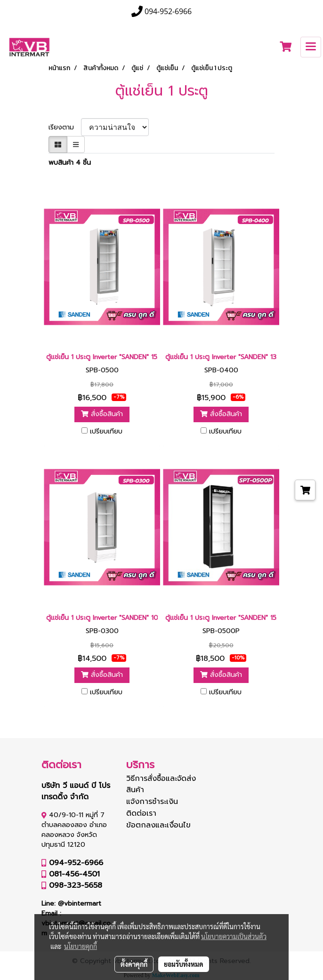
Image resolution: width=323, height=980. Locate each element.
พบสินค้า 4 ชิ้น (70, 163)
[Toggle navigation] (311, 47)
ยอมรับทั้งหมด (184, 964)
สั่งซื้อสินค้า (102, 414)
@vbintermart (80, 904)
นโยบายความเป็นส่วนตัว (234, 936)
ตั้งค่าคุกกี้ (134, 964)
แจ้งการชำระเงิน (152, 802)
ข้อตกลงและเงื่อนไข (158, 825)
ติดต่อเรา (141, 813)
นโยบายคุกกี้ (81, 946)
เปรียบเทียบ (106, 432)
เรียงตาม (65, 127)
